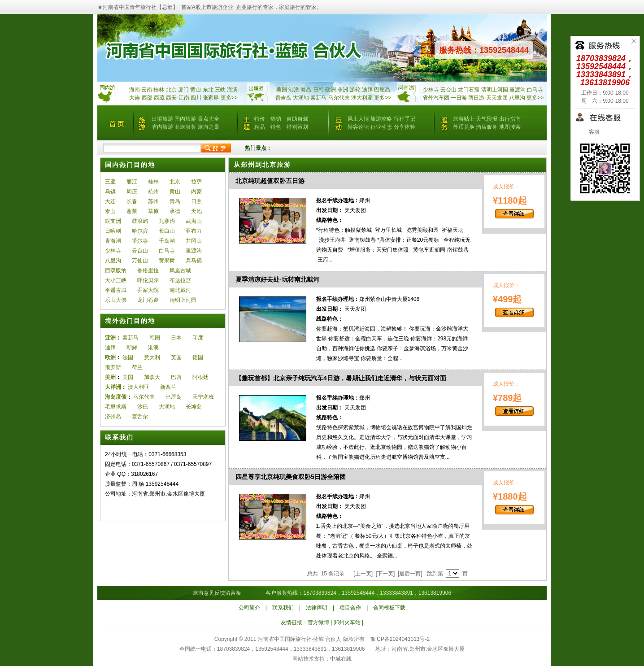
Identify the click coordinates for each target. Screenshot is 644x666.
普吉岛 (283, 98)
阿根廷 (200, 377)
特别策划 (297, 127)
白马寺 (535, 90)
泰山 (110, 211)
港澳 (294, 90)
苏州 (153, 201)
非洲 (343, 90)
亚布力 (194, 231)
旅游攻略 (381, 119)
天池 (196, 211)
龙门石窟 (469, 90)
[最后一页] (410, 574)
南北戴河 (180, 290)
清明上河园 (495, 90)
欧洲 (331, 90)
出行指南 (510, 119)
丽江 (132, 182)
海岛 (306, 90)
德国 (198, 357)
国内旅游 (185, 119)
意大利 (152, 357)
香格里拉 (148, 270)
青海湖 (113, 241)
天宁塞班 (203, 397)
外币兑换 (464, 127)
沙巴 (143, 407)
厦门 (183, 90)
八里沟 (517, 98)
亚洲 (110, 338)
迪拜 (367, 90)
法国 (128, 357)
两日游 (476, 98)
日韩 (318, 90)
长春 (132, 201)
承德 (175, 211)
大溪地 (301, 98)
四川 (196, 98)
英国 (176, 357)
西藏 (159, 98)
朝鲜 (132, 348)
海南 (135, 90)
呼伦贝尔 (148, 280)
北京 (171, 90)
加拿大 (152, 377)
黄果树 (167, 261)
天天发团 (497, 98)
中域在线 (341, 659)
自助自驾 (297, 119)
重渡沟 (518, 90)
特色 (276, 127)
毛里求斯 (116, 407)
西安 (171, 98)
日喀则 (113, 231)
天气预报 (487, 119)
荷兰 (137, 367)
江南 (184, 98)
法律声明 (317, 608)
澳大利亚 (362, 98)
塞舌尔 (140, 417)
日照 (196, 201)
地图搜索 (510, 127)
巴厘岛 (382, 90)
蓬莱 (132, 211)
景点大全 (209, 119)
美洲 (110, 377)
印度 (198, 338)
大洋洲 (113, 387)
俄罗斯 (113, 367)
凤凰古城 (180, 270)
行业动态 (381, 127)
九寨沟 (167, 221)
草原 (153, 211)
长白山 (167, 231)
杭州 (153, 192)
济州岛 (113, 417)
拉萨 (196, 182)
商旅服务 (185, 127)
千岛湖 (167, 241)
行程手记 (405, 119)
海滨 (232, 90)
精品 (260, 127)
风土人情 (358, 119)
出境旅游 (162, 119)
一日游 (459, 98)
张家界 (211, 98)
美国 (282, 90)
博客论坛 (358, 127)
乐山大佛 (116, 300)
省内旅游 (162, 127)
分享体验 (405, 127)
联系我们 (283, 608)
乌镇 (110, 192)
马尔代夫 (340, 98)
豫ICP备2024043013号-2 (400, 639)
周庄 (132, 192)
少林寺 (431, 90)
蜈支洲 (113, 221)
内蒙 (196, 192)
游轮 (355, 90)
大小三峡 (116, 280)
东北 (208, 90)
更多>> (229, 98)
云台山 (448, 90)
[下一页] (385, 574)
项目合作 (350, 608)
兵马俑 (194, 261)
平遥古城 (116, 290)
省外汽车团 (436, 98)
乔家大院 (148, 290)
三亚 (110, 182)
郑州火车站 (347, 622)
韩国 (155, 338)
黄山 (196, 90)
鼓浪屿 (140, 221)
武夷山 (194, 221)
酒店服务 (487, 127)
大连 (135, 98)
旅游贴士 (464, 119)
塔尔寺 (140, 241)
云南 (147, 90)
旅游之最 (209, 127)
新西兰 (168, 387)
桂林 (159, 90)
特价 (260, 119)
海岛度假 (116, 397)
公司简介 (249, 608)
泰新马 (319, 98)
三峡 (220, 90)
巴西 (176, 377)
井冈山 (194, 241)
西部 (147, 98)
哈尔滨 (140, 231)
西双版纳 (116, 270)
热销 (276, 119)
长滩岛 (194, 407)
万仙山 (140, 261)
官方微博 (318, 622)
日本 (176, 338)
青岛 (175, 201)
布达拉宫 (180, 280)
